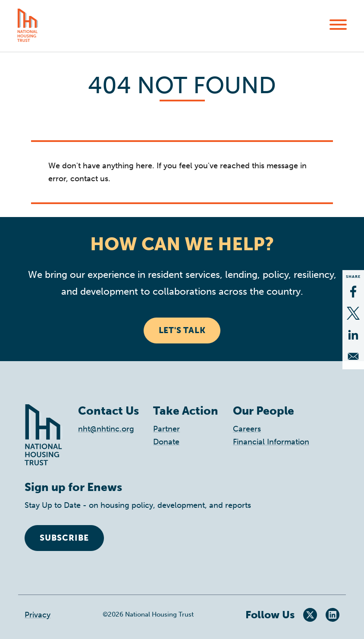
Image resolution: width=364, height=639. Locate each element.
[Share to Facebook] (353, 292)
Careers (247, 429)
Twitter (310, 615)
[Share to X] (353, 313)
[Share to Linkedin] (353, 335)
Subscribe (64, 538)
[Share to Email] (353, 356)
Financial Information (271, 442)
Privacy (38, 615)
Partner (166, 429)
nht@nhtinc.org (106, 429)
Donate (166, 442)
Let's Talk (182, 330)
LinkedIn (333, 615)
